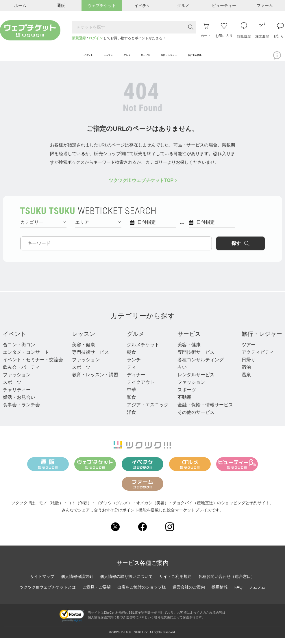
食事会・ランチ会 (21, 411)
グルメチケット (143, 350)
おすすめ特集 (229, 58)
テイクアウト (141, 388)
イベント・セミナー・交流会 (33, 365)
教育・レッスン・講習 (95, 380)
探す (240, 249)
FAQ (238, 593)
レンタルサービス (196, 380)
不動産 (184, 403)
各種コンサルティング (201, 365)
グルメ (136, 340)
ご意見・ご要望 (97, 593)
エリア (98, 228)
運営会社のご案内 (189, 593)
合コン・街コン (19, 350)
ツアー (249, 350)
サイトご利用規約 (175, 582)
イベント (14, 340)
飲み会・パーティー (24, 373)
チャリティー (17, 395)
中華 (132, 395)
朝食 (132, 358)
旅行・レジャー (262, 340)
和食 (132, 403)
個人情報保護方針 (77, 582)
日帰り (249, 365)
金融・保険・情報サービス (205, 411)
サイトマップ (42, 582)
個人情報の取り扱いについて (126, 582)
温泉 (246, 380)
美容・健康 (84, 350)
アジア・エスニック (148, 411)
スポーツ (12, 388)
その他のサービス (196, 418)
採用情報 (220, 593)
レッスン (84, 340)
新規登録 (79, 38)
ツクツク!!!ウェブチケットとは (48, 593)
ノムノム (257, 593)
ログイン (96, 38)
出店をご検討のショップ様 (142, 593)
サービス (189, 340)
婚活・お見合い (19, 403)
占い (182, 373)
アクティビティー (260, 358)
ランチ (134, 365)
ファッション (17, 380)
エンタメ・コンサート (26, 358)
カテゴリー (43, 228)
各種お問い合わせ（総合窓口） (227, 582)
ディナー (136, 380)
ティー (134, 373)
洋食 (132, 418)
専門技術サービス (90, 358)
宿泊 (246, 373)
